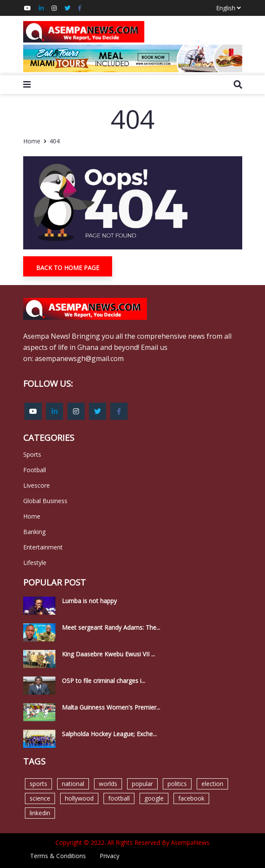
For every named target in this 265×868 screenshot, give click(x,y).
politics (177, 784)
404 (55, 141)
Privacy (110, 856)
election (212, 784)
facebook (191, 798)
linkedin (40, 813)
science (40, 798)
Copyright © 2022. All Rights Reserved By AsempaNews (132, 842)
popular (142, 784)
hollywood (79, 798)
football (119, 798)
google (154, 798)
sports (38, 784)
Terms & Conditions (58, 856)
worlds (108, 784)
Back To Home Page (68, 268)
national (73, 784)
